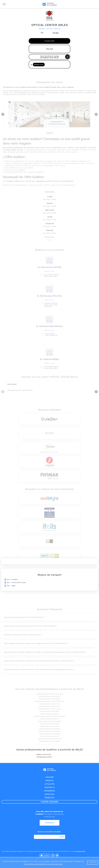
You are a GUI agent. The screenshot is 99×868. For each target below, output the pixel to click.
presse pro (49, 798)
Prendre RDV (49, 41)
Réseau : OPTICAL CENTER (49, 29)
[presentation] (50, 845)
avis (55, 33)
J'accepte (93, 863)
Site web (50, 49)
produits (49, 781)
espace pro (50, 794)
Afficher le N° (39, 65)
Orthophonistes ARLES (44, 757)
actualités (49, 784)
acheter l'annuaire (49, 802)
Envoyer (62, 837)
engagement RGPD (80, 851)
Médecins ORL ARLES (44, 755)
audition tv (50, 787)
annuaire (50, 777)
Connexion (50, 823)
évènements (50, 791)
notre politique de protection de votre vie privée (43, 864)
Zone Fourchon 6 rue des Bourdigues (50, 57)
